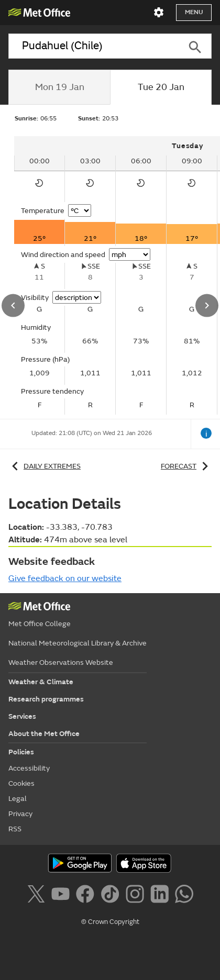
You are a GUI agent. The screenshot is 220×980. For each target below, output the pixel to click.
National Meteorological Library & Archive (78, 643)
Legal (18, 799)
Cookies (21, 783)
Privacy (20, 814)
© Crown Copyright (110, 922)
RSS (15, 829)
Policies (21, 752)
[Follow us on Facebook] (87, 896)
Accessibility (29, 768)
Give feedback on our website (65, 578)
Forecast (186, 466)
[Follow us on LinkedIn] (162, 896)
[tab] (59, 87)
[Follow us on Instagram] (137, 896)
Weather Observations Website (61, 662)
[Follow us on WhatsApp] (184, 896)
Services (22, 716)
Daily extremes (45, 466)
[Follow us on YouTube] (63, 896)
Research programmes (46, 699)
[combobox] (93, 46)
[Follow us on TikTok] (112, 896)
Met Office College (40, 624)
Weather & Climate (41, 682)
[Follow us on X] (38, 896)
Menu (194, 12)
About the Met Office (44, 734)
